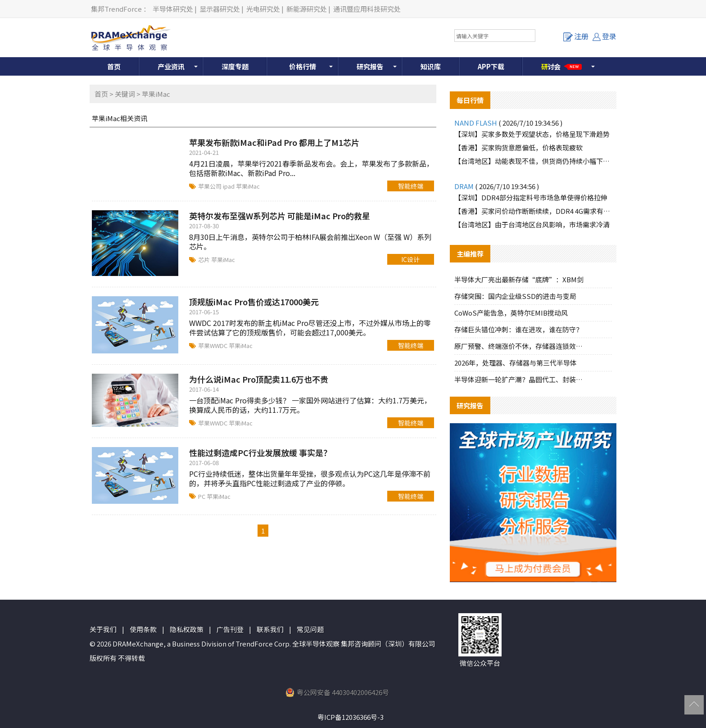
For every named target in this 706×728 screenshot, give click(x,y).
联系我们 (270, 629)
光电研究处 (263, 9)
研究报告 (370, 66)
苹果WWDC (213, 346)
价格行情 (303, 66)
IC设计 (410, 259)
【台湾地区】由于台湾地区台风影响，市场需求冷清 (532, 224)
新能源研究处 (307, 9)
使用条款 (143, 629)
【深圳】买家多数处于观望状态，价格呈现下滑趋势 (532, 134)
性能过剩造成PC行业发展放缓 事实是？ (260, 452)
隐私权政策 (187, 629)
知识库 (431, 66)
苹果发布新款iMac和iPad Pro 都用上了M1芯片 (274, 142)
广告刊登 (230, 629)
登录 (604, 36)
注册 (576, 36)
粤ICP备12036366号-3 (351, 717)
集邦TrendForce (116, 9)
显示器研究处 (220, 9)
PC (202, 496)
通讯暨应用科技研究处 (367, 9)
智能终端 (411, 186)
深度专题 (235, 66)
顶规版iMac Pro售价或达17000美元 (254, 302)
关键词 (125, 94)
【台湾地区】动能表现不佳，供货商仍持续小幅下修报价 (533, 161)
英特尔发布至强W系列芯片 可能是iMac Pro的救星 (280, 216)
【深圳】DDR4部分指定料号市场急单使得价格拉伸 (531, 197)
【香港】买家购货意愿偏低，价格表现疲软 (518, 147)
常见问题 (310, 629)
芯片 (205, 260)
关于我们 (103, 629)
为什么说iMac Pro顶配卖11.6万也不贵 (259, 379)
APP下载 (491, 66)
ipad (229, 186)
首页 (114, 66)
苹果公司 (210, 186)
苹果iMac (248, 186)
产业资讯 (171, 66)
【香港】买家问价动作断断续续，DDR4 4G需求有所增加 (533, 211)
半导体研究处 (173, 9)
